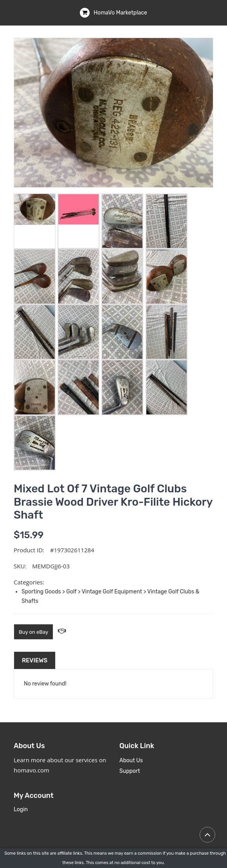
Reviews (35, 660)
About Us (131, 760)
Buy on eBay (33, 632)
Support (130, 771)
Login (21, 809)
